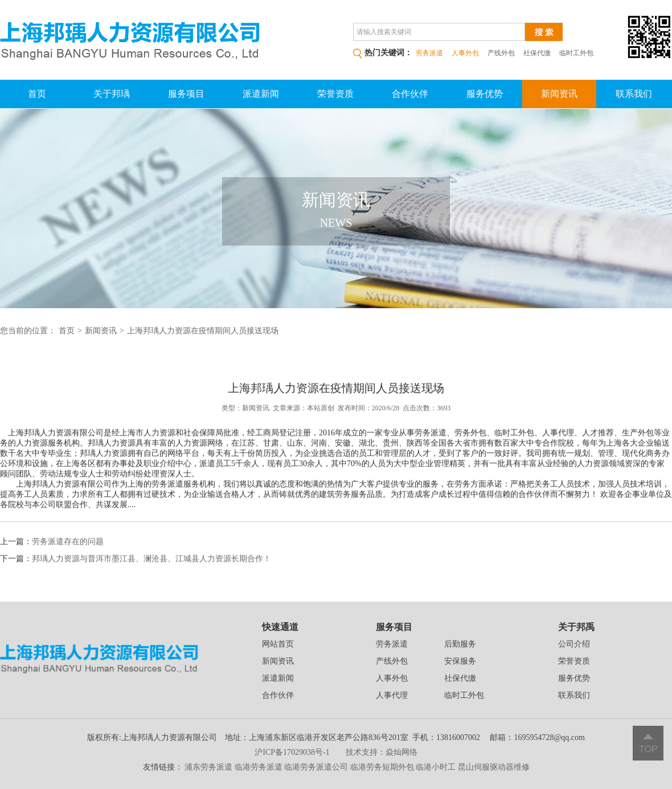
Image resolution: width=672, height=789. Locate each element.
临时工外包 (576, 53)
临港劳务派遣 (259, 767)
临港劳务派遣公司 (316, 767)
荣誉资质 (335, 94)
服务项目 (186, 94)
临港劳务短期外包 (382, 767)
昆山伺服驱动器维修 (494, 767)
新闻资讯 (559, 94)
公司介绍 (574, 644)
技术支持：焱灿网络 (382, 752)
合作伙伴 (410, 94)
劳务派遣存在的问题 (68, 550)
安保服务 (460, 661)
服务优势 (485, 94)
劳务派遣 (392, 644)
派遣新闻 (261, 94)
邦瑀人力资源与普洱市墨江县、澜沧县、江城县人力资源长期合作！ (151, 567)
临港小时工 (436, 767)
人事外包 (392, 678)
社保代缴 (537, 53)
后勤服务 (460, 644)
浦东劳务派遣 (208, 767)
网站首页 (278, 644)
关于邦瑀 (112, 94)
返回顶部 (648, 743)
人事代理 (392, 695)
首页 (37, 94)
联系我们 (634, 94)
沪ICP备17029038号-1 (292, 752)
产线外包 (501, 53)
